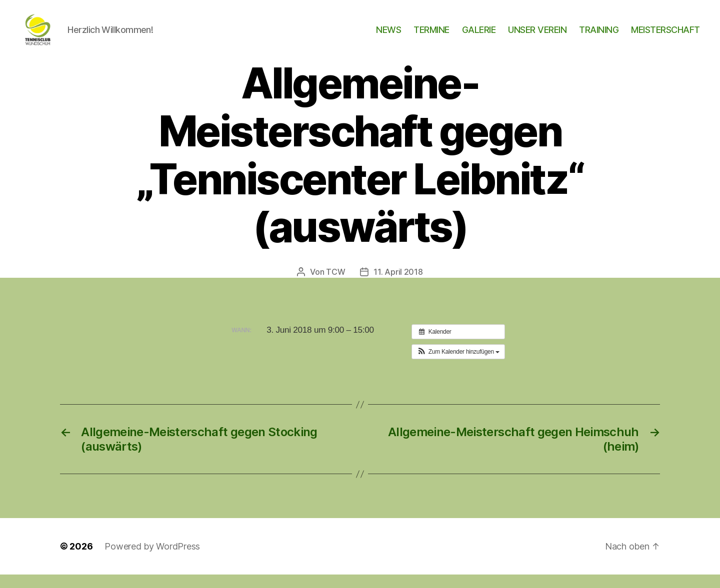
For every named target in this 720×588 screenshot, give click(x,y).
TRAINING (599, 36)
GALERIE (479, 36)
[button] (458, 365)
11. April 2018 (398, 285)
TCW (335, 285)
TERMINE (431, 36)
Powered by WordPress (152, 560)
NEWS (388, 36)
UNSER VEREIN (537, 36)
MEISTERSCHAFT (665, 36)
